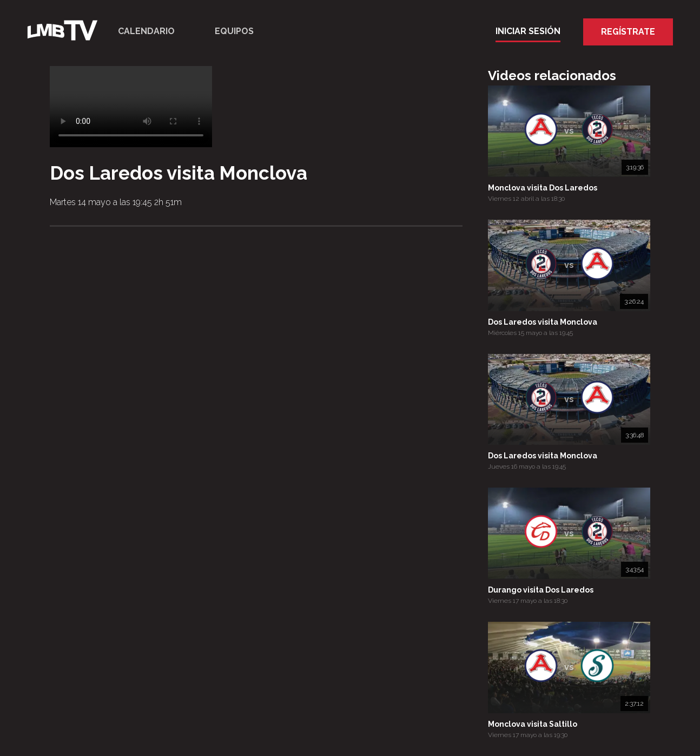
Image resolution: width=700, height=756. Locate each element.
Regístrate (628, 32)
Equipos (234, 31)
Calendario (146, 31)
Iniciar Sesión (528, 31)
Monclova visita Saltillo (533, 724)
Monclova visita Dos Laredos (543, 188)
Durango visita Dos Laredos (541, 590)
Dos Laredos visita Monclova (543, 322)
